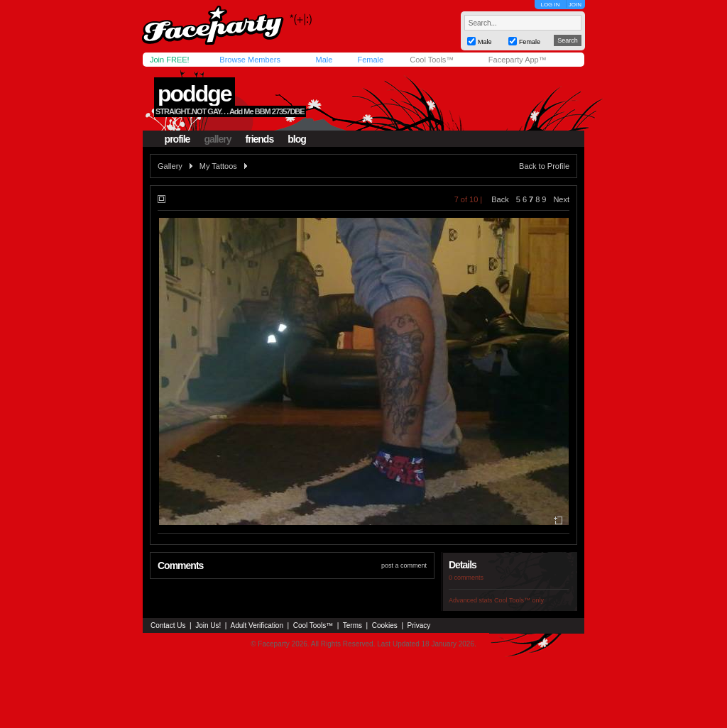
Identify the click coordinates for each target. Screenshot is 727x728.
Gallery (170, 166)
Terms (352, 625)
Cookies (385, 625)
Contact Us (168, 625)
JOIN (575, 5)
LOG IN (550, 5)
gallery (217, 139)
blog (297, 139)
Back (500, 199)
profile (177, 139)
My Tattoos (218, 166)
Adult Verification (257, 625)
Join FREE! (170, 60)
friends (260, 139)
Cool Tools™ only (519, 600)
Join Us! (208, 625)
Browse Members (250, 60)
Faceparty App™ (518, 60)
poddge (195, 94)
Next (561, 199)
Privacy (419, 625)
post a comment (404, 566)
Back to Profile (544, 166)
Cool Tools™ (432, 60)
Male (324, 60)
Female (370, 60)
